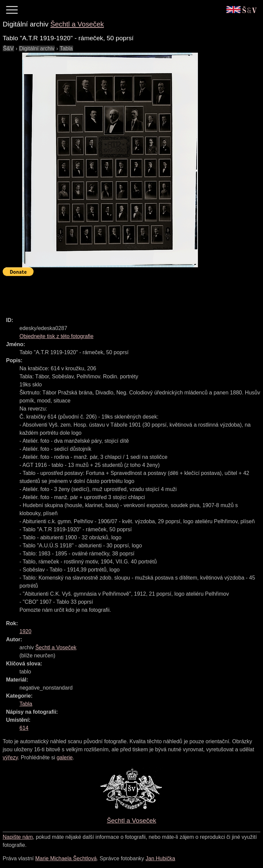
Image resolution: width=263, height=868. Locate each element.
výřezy (10, 757)
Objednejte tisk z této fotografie (57, 336)
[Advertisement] (125, 293)
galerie (65, 757)
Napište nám (18, 837)
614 (24, 728)
